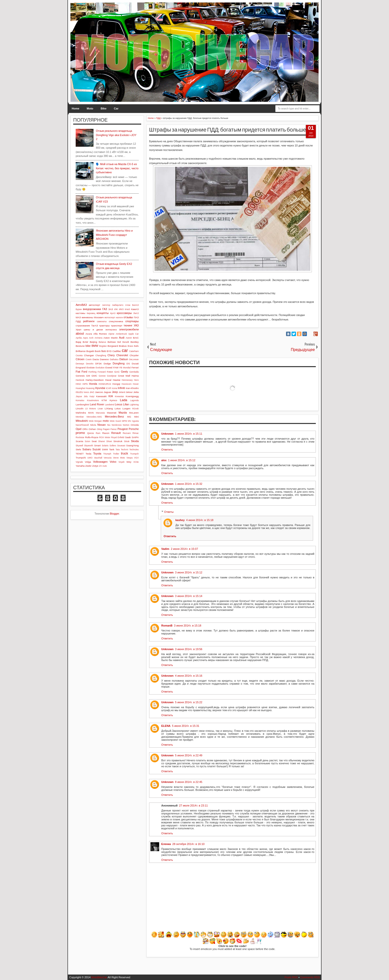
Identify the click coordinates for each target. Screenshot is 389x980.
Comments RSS (310, 977)
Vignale (79, 462)
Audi (122, 338)
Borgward (113, 346)
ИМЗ (121, 309)
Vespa (130, 458)
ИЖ (116, 309)
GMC (94, 376)
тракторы (104, 326)
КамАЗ (135, 309)
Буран (79, 309)
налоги (119, 317)
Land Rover (97, 404)
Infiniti (121, 388)
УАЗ (136, 325)
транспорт (117, 326)
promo (80, 433)
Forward (102, 372)
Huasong (90, 388)
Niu (109, 425)
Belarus (102, 342)
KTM (104, 400)
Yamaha (80, 466)
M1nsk (135, 409)
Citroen (80, 359)
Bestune (80, 346)
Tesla (88, 454)
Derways (80, 364)
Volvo (113, 462)
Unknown (167, 434)
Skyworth (89, 446)
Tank (112, 449)
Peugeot (123, 429)
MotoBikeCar (99, 977)
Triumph (107, 454)
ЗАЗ (111, 309)
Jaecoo (99, 392)
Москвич (99, 317)
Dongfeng (119, 363)
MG (129, 417)
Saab (128, 437)
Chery (111, 355)
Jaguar (107, 392)
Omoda (135, 425)
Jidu (86, 396)
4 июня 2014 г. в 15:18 (200, 520)
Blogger (114, 514)
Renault (116, 433)
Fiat (78, 372)
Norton (126, 425)
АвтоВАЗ (81, 305)
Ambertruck (121, 334)
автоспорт (95, 305)
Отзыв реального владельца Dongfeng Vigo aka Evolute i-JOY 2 (116, 135)
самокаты (102, 321)
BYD (109, 351)
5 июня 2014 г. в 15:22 (189, 702)
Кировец (91, 313)
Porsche (134, 429)
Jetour (129, 392)
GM (88, 376)
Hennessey (127, 380)
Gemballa (134, 372)
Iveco (86, 392)
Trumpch (134, 454)
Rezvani (127, 433)
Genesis (80, 376)
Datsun (124, 359)
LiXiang (109, 408)
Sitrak (127, 441)
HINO (78, 384)
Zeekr (88, 466)
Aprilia (79, 338)
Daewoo (104, 359)
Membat (80, 417)
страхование (83, 326)
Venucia (108, 458)
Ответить (167, 450)
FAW (116, 367)
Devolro (90, 364)
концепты (103, 313)
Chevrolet (122, 355)
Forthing (93, 372)
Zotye (95, 466)
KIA (111, 396)
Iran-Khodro (132, 388)
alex (164, 460)
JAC (92, 392)
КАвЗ (127, 309)
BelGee (112, 342)
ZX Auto (103, 466)
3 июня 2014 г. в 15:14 (189, 596)
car (125, 350)
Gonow (102, 376)
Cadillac (117, 351)
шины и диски (93, 330)
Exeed (109, 367)
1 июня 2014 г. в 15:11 (189, 434)
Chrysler (134, 355)
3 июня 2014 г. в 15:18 (188, 626)
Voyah (121, 462)
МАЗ (78, 317)
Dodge (107, 364)
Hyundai (100, 388)
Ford (84, 372)
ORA (85, 429)
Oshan (92, 429)
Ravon (106, 433)
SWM (105, 449)
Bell (119, 342)
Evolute (91, 367)
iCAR (109, 388)
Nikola (93, 425)
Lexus (118, 404)
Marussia (100, 413)
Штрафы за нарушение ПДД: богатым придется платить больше (228, 130)
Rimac (136, 433)
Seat (94, 441)
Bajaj (78, 342)
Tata (118, 450)
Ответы (169, 512)
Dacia (96, 359)
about (80, 333)
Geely (124, 372)
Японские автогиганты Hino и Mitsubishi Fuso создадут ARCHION (114, 235)
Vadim (165, 549)
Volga (88, 462)
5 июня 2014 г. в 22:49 (189, 755)
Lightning (134, 405)
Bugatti (90, 351)
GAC (117, 372)
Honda (93, 384)
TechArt (125, 450)
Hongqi (116, 384)
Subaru (87, 449)
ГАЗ (105, 309)
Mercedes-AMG (94, 417)
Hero (136, 380)
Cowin (89, 359)
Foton (110, 372)
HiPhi (85, 384)
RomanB (167, 626)
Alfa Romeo (100, 334)
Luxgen (126, 408)
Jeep (115, 392)
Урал (79, 330)
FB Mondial (125, 368)
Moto (90, 108)
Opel (79, 429)
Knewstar (119, 396)
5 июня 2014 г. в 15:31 (186, 726)
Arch (91, 338)
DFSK (98, 364)
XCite (136, 462)
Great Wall (124, 376)
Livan (100, 409)
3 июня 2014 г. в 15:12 (189, 572)
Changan (89, 355)
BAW (85, 342)
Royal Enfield (118, 437)
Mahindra (81, 413)
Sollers (113, 446)
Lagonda (134, 400)
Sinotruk (118, 441)
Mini (136, 417)
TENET (80, 454)
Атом (128, 305)
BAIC (136, 338)
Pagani (106, 429)
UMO (90, 458)
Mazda (123, 413)
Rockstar (80, 437)
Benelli (126, 342)
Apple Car (133, 334)
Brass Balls (133, 346)
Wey (129, 462)
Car (116, 108)
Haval (108, 380)
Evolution (100, 368)
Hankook (80, 380)
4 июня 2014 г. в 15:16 (189, 676)
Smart (97, 445)
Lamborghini (82, 404)
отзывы (128, 317)
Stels (78, 449)
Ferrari (135, 367)
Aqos (85, 338)
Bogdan (103, 346)
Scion (87, 441)
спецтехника (116, 321)
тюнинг (128, 325)
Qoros (90, 433)
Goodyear (112, 376)
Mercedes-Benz (114, 417)
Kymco (113, 400)
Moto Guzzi (115, 421)
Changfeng (101, 355)
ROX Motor (105, 437)
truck (124, 453)
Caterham (134, 351)
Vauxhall (98, 458)
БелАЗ (135, 305)
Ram (98, 433)
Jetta (136, 392)
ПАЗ (136, 317)
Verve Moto (119, 458)
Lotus (118, 408)
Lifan (126, 404)
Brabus (123, 346)
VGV (136, 458)
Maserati (112, 413)
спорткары (132, 321)
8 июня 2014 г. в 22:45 (189, 782)
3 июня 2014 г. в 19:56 (189, 649)
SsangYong (132, 445)
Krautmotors (93, 400)
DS (128, 364)
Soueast (121, 446)
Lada (123, 400)
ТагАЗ (95, 326)
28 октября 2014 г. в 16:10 (189, 844)
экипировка (111, 330)
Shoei (109, 441)
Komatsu (80, 400)
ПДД (78, 321)
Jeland (122, 392)
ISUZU (79, 392)
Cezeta (79, 355)
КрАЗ (113, 313)
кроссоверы (124, 313)
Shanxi (102, 441)
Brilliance (81, 351)
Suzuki (97, 449)
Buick (98, 351)
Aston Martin (111, 338)
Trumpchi (81, 458)
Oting (99, 429)
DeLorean (134, 359)
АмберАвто (118, 305)
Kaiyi (92, 396)
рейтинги (89, 321)
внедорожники (92, 309)
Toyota (97, 454)
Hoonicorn (127, 384)
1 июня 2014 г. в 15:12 (182, 460)
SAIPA (135, 437)
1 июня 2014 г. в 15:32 (189, 484)
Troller (116, 454)
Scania (79, 441)
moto (106, 421)
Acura (89, 334)
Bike (104, 108)
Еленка (166, 844)
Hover (136, 384)
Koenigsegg (132, 396)
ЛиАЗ (136, 313)
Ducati (135, 364)
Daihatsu (114, 359)
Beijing (94, 342)
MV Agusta (133, 421)
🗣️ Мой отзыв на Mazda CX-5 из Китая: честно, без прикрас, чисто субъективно (117, 168)
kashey (180, 520)
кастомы (81, 313)
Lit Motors (91, 409)
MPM (124, 421)
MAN (91, 413)
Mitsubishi (82, 421)
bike (88, 346)
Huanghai (80, 388)
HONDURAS (105, 384)
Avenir (129, 338)
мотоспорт (110, 317)
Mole (91, 421)
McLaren (134, 413)
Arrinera (98, 338)
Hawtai (117, 380)
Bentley (135, 342)
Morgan (98, 421)
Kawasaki (101, 396)
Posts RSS (291, 977)
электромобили (129, 329)
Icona (114, 388)
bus (104, 351)
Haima (135, 376)
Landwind (110, 405)
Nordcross (117, 425)
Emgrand (81, 367)
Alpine (111, 334)
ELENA (166, 726)
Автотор (106, 305)
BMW (95, 346)
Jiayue (79, 396)
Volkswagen (100, 462)
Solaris (105, 446)
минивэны (87, 317)
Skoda (135, 441)
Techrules (134, 450)
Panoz (113, 429)
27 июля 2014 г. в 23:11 (194, 805)
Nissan (101, 425)
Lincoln (80, 408)
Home (76, 108)
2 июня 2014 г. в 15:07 (184, 549)
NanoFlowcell (82, 425)
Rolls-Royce (92, 437)
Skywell (79, 446)
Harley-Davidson (95, 380)
